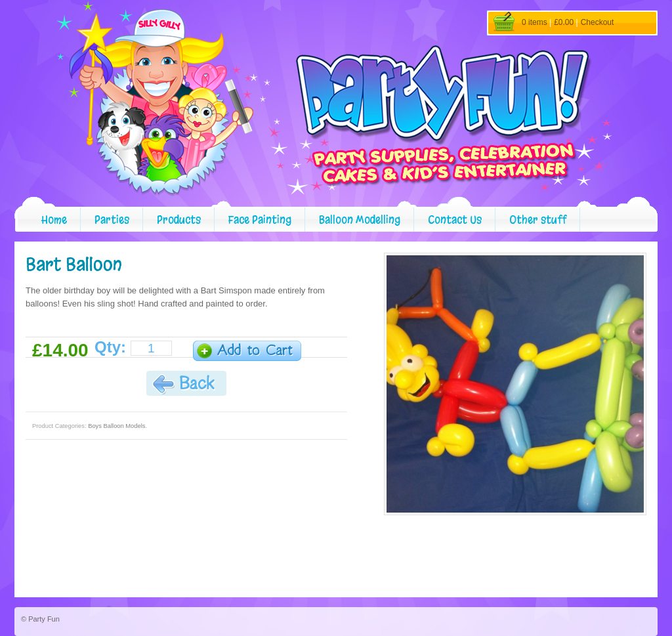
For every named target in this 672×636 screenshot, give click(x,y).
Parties (112, 220)
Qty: (110, 347)
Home (54, 220)
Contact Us (455, 220)
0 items (535, 22)
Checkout (598, 22)
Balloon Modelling (360, 220)
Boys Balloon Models (116, 426)
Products (179, 220)
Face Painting (260, 220)
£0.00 (564, 22)
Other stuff (538, 220)
